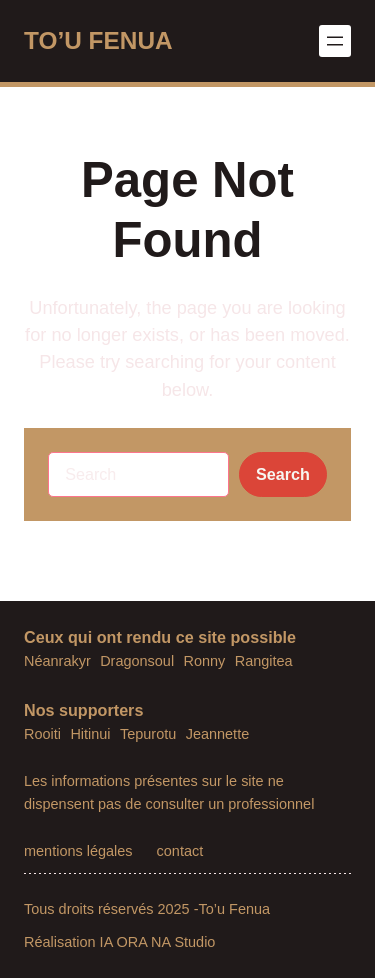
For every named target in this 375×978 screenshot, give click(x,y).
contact (180, 851)
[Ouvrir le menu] (335, 41)
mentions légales (78, 851)
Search (283, 474)
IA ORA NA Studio (158, 942)
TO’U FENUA (98, 40)
